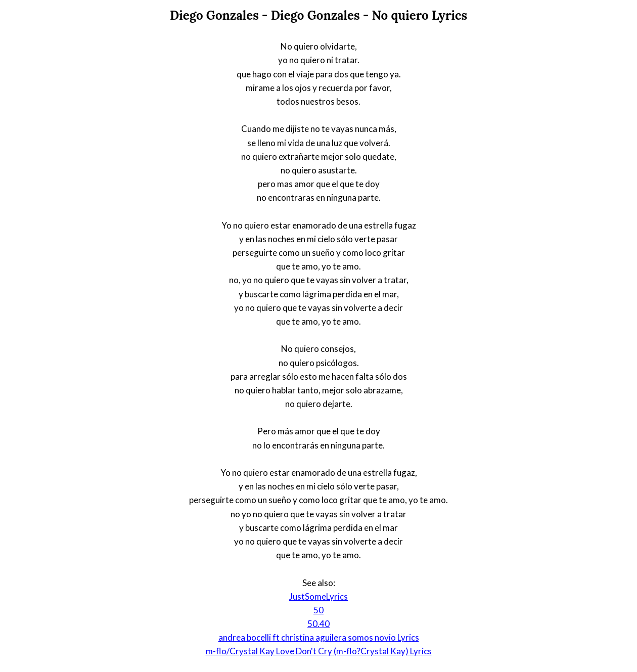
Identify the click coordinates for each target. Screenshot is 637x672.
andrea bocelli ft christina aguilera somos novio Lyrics (319, 637)
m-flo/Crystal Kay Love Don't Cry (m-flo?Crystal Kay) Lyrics (319, 651)
